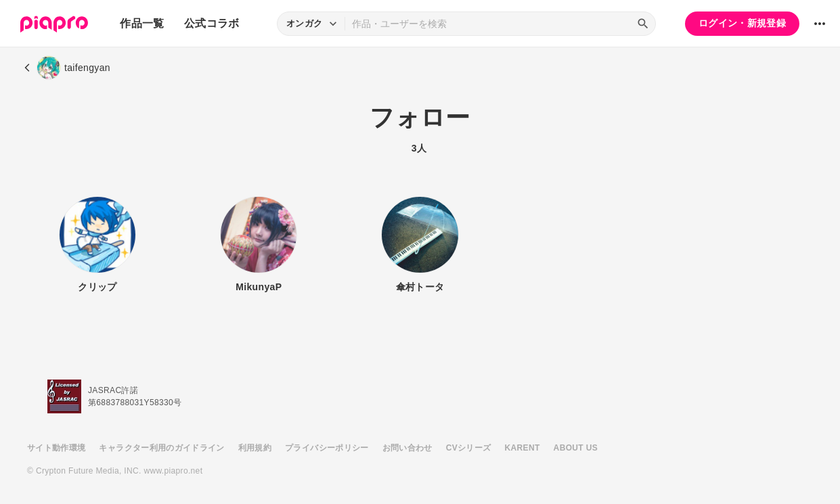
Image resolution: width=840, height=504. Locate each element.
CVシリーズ (469, 448)
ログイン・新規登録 (742, 23)
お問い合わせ (407, 448)
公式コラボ (212, 23)
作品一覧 (142, 23)
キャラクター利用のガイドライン (161, 448)
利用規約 (255, 448)
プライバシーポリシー (327, 448)
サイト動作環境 (56, 448)
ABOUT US (576, 448)
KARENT (523, 448)
